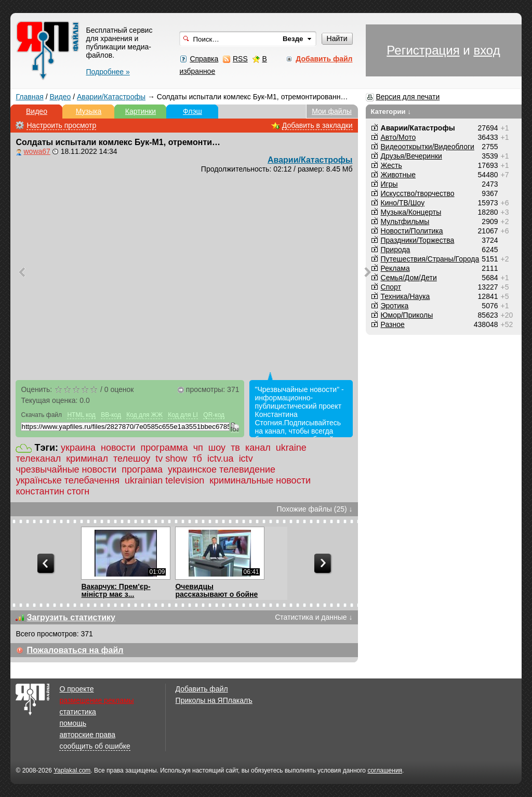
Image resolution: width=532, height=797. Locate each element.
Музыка (89, 111)
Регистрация (423, 50)
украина (78, 448)
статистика (77, 712)
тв (235, 448)
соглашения (385, 770)
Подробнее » (108, 72)
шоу (217, 448)
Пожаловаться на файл (75, 650)
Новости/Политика (412, 231)
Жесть (391, 165)
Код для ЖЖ (144, 415)
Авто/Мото (398, 137)
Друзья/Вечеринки (411, 156)
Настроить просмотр (61, 125)
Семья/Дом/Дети (409, 278)
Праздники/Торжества (418, 240)
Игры (389, 184)
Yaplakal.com (72, 770)
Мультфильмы (405, 221)
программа (164, 448)
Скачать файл (41, 415)
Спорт (391, 287)
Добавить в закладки (317, 125)
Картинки (141, 111)
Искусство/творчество (418, 193)
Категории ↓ (391, 112)
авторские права (87, 735)
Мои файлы (332, 111)
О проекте (76, 689)
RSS (240, 59)
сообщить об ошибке (95, 746)
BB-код (111, 415)
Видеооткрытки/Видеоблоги (428, 147)
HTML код (81, 415)
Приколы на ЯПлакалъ (214, 700)
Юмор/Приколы (407, 315)
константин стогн (52, 491)
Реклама (395, 268)
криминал (87, 459)
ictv (246, 459)
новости (118, 448)
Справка (204, 59)
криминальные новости (260, 480)
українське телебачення (68, 480)
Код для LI (183, 415)
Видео (60, 97)
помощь (73, 723)
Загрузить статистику (71, 617)
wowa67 (37, 151)
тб (197, 459)
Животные (398, 175)
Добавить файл (202, 689)
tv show (171, 459)
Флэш (192, 111)
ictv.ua (221, 459)
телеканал (38, 459)
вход (487, 50)
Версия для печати (408, 97)
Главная (29, 97)
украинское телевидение (222, 469)
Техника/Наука (405, 296)
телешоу (132, 459)
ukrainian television (164, 480)
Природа (396, 250)
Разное (393, 324)
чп (198, 448)
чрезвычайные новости (66, 469)
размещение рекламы (96, 700)
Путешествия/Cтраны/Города (430, 259)
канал (258, 448)
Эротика (395, 306)
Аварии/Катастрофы (111, 97)
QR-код (214, 415)
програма (142, 469)
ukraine (291, 448)
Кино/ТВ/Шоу (403, 203)
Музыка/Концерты (411, 212)
